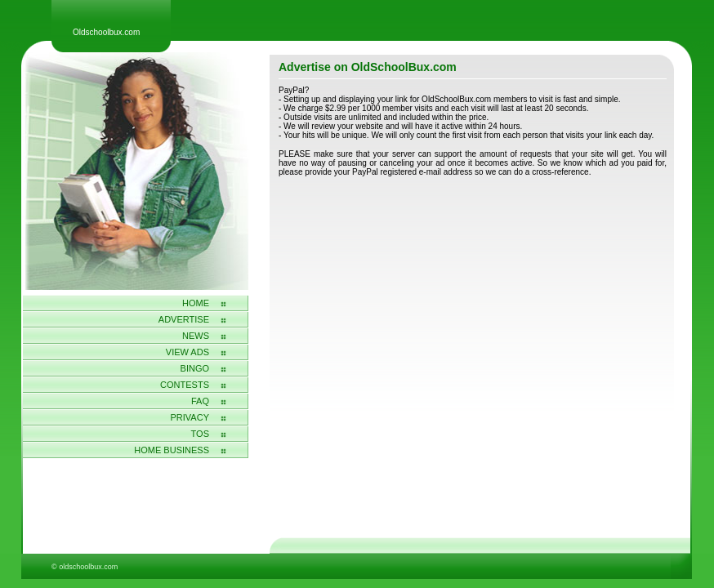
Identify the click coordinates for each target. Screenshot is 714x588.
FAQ (200, 401)
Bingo (195, 368)
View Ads (187, 352)
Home (196, 303)
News (196, 336)
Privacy (190, 417)
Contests (185, 385)
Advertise (184, 319)
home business (172, 450)
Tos (200, 434)
